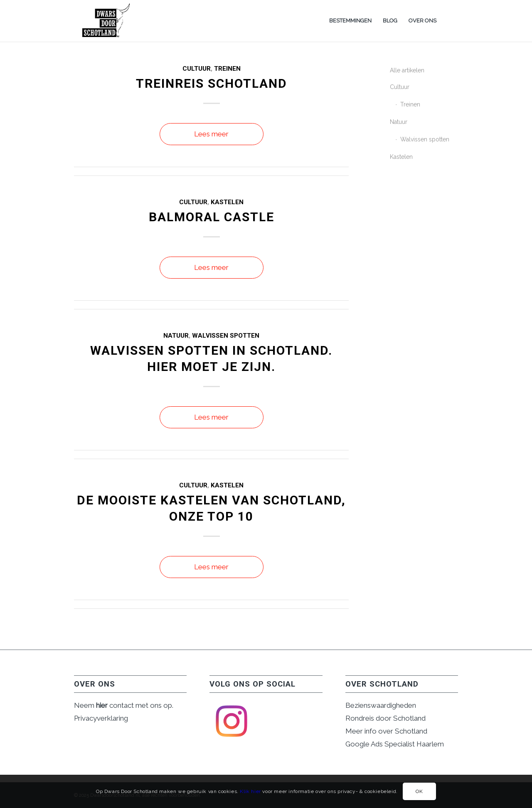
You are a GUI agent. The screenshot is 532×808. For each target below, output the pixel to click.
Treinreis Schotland (212, 83)
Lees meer (211, 134)
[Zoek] (450, 21)
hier (102, 705)
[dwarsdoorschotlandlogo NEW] (107, 21)
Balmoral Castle (212, 217)
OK (419, 791)
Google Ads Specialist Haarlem (395, 744)
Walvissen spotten (226, 336)
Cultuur (197, 69)
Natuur (176, 336)
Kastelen (227, 202)
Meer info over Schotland (386, 731)
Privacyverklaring (101, 718)
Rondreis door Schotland (385, 718)
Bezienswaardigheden (381, 705)
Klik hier (250, 791)
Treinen (227, 69)
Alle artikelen (407, 70)
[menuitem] (350, 21)
